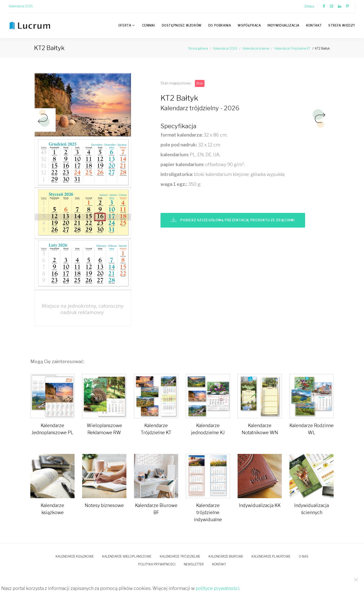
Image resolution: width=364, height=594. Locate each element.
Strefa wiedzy (342, 25)
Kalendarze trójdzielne (180, 556)
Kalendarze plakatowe (271, 556)
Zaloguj (309, 6)
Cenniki (149, 25)
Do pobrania (220, 25)
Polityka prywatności (157, 564)
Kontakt (314, 25)
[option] (94, 201)
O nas (304, 556)
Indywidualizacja (283, 25)
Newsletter (194, 564)
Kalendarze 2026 (21, 6)
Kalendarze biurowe (226, 556)
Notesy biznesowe (104, 505)
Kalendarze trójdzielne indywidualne (208, 512)
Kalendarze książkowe (75, 556)
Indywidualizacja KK (260, 505)
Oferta (125, 25)
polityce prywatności (218, 588)
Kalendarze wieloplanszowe (127, 556)
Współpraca (249, 25)
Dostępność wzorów (182, 25)
